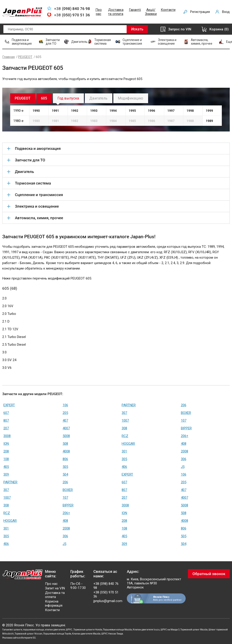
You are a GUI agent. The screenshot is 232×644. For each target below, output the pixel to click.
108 (6, 459)
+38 (72, 9)
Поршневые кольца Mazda (117, 630)
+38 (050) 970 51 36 (106, 594)
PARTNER (129, 405)
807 (6, 420)
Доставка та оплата (116, 12)
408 (184, 444)
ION (6, 444)
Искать (137, 29)
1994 (113, 111)
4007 (66, 428)
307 (124, 413)
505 (65, 467)
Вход (226, 12)
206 (184, 405)
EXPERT (9, 405)
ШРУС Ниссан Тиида (112, 634)
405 (6, 467)
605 (44, 98)
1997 (171, 111)
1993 (94, 111)
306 (184, 459)
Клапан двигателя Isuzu (146, 630)
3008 (7, 436)
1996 (152, 111)
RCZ (125, 436)
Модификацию (130, 98)
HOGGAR (128, 444)
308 (124, 428)
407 (65, 420)
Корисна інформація (54, 603)
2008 (185, 451)
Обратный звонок (209, 574)
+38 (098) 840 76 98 (106, 586)
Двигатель (98, 98)
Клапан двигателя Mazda (86, 634)
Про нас (99, 12)
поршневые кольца (33, 630)
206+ (185, 436)
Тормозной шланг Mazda (194, 630)
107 (184, 420)
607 (6, 413)
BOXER (186, 413)
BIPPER (186, 428)
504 (65, 474)
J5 (183, 467)
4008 (66, 451)
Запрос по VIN (180, 29)
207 (6, 428)
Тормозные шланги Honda (88, 630)
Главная (8, 57)
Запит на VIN (55, 588)
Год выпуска (68, 98)
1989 (209, 121)
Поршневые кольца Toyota (57, 634)
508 (65, 444)
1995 (132, 111)
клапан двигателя (55, 630)
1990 (36, 111)
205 (65, 413)
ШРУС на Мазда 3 (170, 630)
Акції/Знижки (151, 12)
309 (6, 474)
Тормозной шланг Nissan (28, 634)
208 (6, 451)
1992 (75, 111)
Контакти (168, 10)
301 (124, 451)
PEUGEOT (25, 57)
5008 (66, 436)
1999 (209, 111)
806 (65, 459)
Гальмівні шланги (12, 630)
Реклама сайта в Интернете (17, 638)
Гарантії (135, 10)
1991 (55, 111)
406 (124, 467)
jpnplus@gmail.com (108, 601)
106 (65, 405)
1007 (125, 420)
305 (124, 459)
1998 (190, 111)
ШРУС (69, 630)
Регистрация (200, 12)
